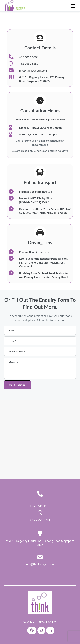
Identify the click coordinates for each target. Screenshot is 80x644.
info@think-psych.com (33, 70)
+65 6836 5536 (29, 57)
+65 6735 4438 (40, 506)
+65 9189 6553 (29, 64)
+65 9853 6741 (40, 520)
